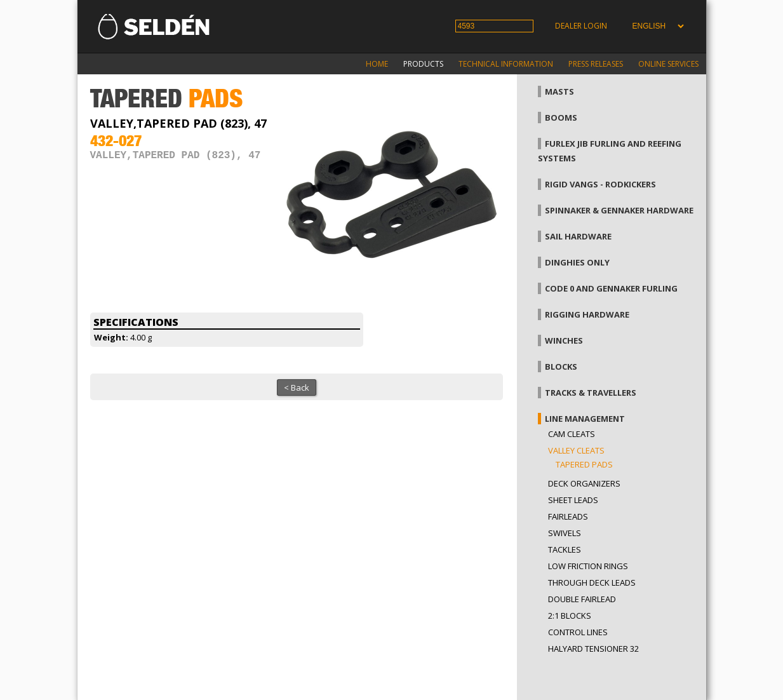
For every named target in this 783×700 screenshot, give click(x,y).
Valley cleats (576, 450)
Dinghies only (577, 262)
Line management (585, 419)
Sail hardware (578, 236)
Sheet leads (573, 500)
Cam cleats (572, 434)
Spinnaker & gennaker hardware (619, 210)
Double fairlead (582, 599)
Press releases (596, 64)
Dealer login (581, 26)
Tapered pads (584, 464)
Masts (559, 91)
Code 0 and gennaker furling (611, 288)
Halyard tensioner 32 (593, 649)
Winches (564, 340)
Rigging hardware (587, 314)
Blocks (561, 367)
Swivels (565, 533)
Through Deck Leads (592, 582)
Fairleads (568, 516)
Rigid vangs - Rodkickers (600, 184)
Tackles (565, 549)
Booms (561, 118)
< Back (297, 387)
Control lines (578, 632)
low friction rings (588, 566)
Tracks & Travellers (591, 393)
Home (377, 64)
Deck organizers (584, 483)
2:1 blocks (570, 616)
